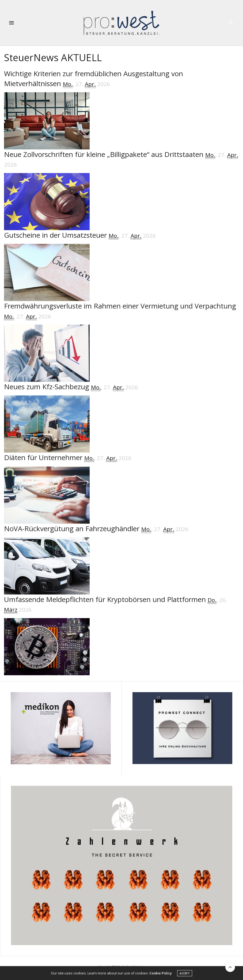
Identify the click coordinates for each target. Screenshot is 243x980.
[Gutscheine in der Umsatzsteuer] (122, 266)
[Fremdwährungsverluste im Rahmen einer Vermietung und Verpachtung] (122, 341)
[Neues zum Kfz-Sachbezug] (122, 417)
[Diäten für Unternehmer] (122, 488)
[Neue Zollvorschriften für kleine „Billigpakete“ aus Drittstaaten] (122, 190)
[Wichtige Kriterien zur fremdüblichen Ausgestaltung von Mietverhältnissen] (122, 109)
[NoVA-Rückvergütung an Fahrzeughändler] (122, 559)
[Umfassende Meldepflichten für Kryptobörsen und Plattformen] (122, 635)
